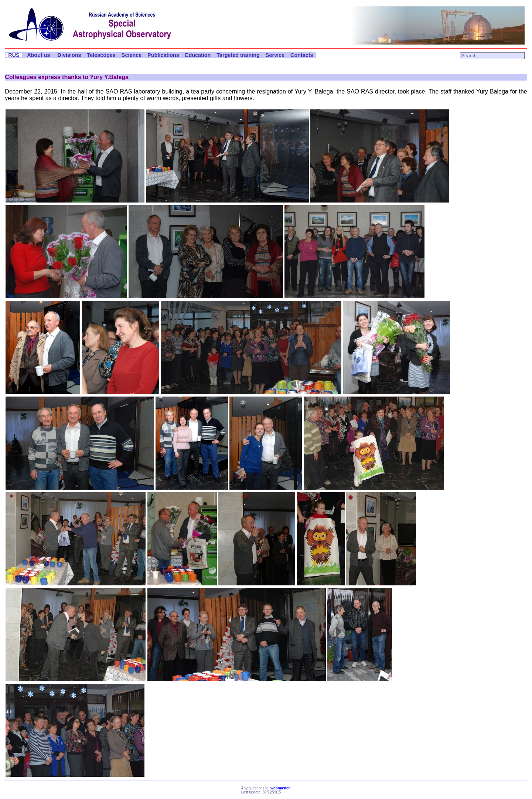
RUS (14, 55)
